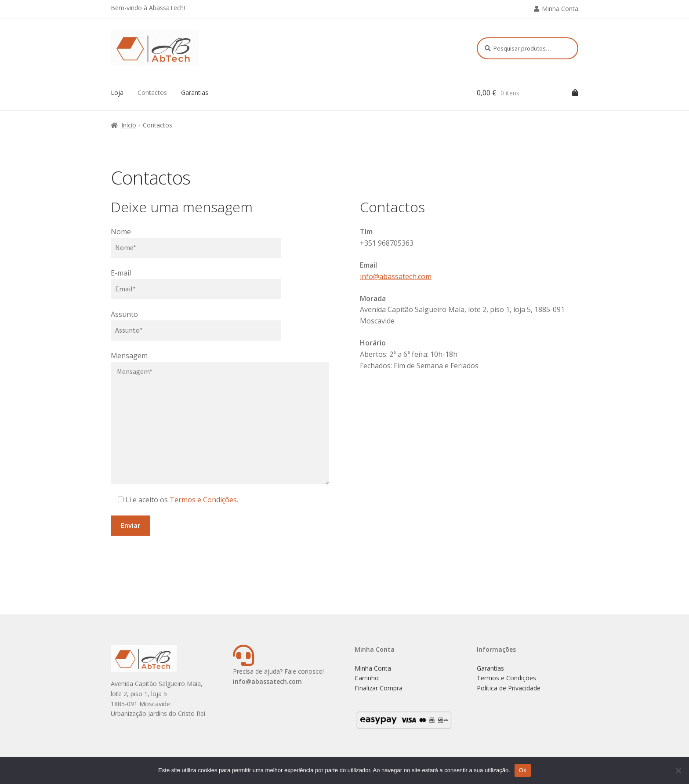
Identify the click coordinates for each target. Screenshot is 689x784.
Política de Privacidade (509, 688)
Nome (121, 232)
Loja (117, 93)
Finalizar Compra (379, 688)
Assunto (124, 314)
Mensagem (129, 356)
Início (129, 125)
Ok (523, 770)
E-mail (121, 273)
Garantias (195, 93)
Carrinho (367, 678)
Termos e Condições (203, 500)
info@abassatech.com (396, 276)
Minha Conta (560, 9)
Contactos (152, 93)
